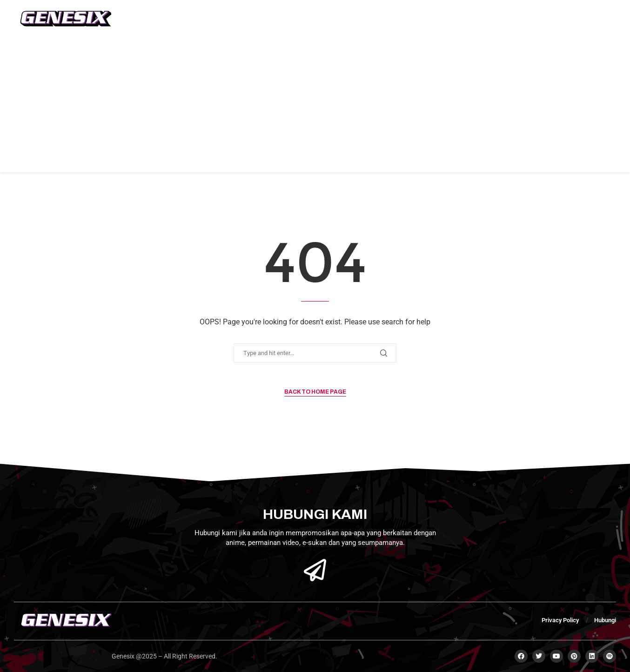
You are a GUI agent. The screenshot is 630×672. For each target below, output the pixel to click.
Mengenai (181, 19)
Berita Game (232, 19)
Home (141, 19)
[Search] (538, 19)
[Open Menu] (606, 19)
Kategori (355, 19)
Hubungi (403, 19)
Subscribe (572, 19)
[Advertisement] (315, 107)
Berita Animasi (296, 19)
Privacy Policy (560, 620)
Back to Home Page (315, 392)
